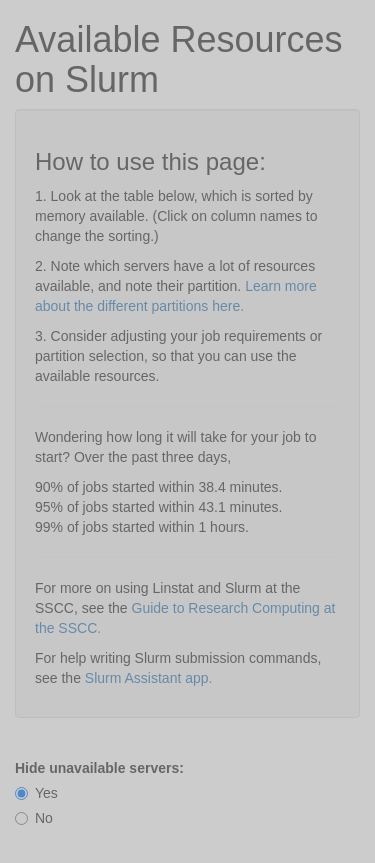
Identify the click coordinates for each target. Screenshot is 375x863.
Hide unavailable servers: (99, 768)
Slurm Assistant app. (149, 678)
